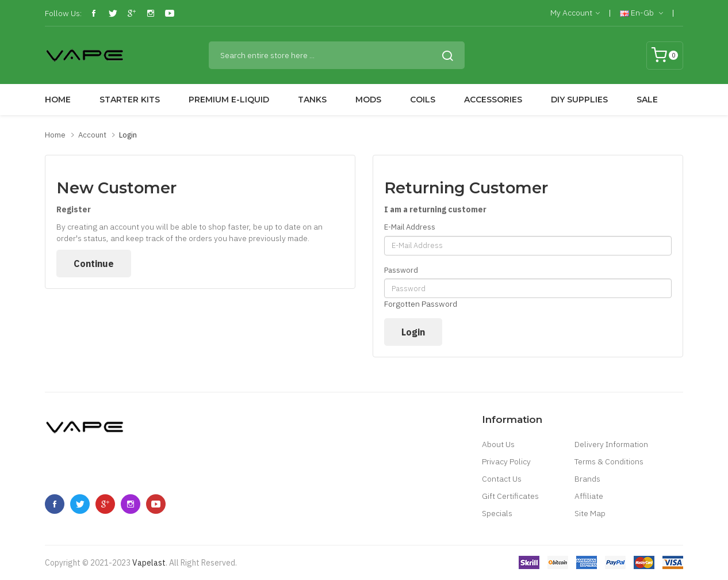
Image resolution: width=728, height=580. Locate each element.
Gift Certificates (510, 496)
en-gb (641, 13)
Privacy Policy (506, 461)
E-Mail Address (410, 227)
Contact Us (502, 479)
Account (92, 135)
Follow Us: (63, 13)
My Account (575, 13)
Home (55, 135)
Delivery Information (611, 444)
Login (128, 135)
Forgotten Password (421, 304)
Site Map (590, 513)
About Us (498, 444)
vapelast (149, 563)
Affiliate (589, 496)
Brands (587, 479)
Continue (94, 264)
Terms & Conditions (609, 461)
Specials (497, 513)
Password (401, 270)
